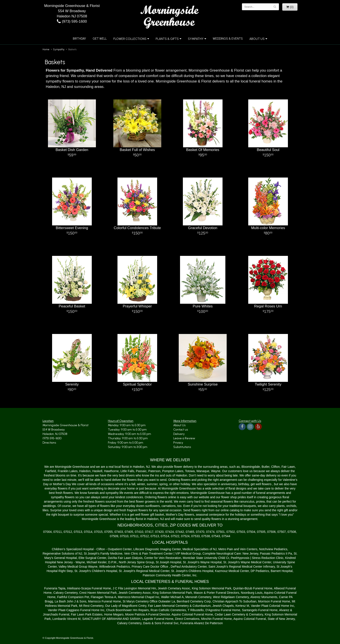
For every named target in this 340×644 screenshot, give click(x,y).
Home (46, 49)
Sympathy (196, 39)
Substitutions (182, 447)
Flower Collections (130, 39)
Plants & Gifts (167, 39)
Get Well (100, 39)
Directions (49, 443)
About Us (257, 39)
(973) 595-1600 (72, 21)
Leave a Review (184, 438)
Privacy (178, 443)
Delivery (179, 434)
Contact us (181, 430)
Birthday (79, 39)
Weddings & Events (228, 39)
